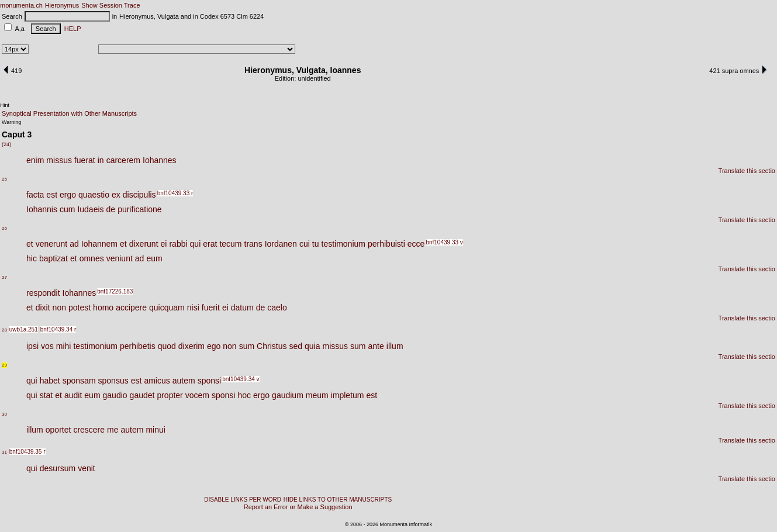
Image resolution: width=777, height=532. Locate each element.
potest (80, 308)
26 (4, 228)
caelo (277, 308)
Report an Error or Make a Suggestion (298, 507)
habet (50, 381)
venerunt (51, 244)
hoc (244, 395)
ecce (416, 244)
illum (395, 346)
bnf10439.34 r (58, 329)
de (111, 209)
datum (242, 308)
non (59, 308)
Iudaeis (90, 209)
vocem (197, 395)
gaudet (142, 395)
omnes (92, 258)
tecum (230, 244)
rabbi (178, 244)
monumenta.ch (21, 5)
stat (46, 395)
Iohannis (42, 209)
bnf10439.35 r (27, 452)
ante (376, 346)
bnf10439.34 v (241, 379)
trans (253, 244)
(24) (6, 144)
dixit (43, 308)
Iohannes (160, 160)
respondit (43, 293)
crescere (89, 430)
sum (247, 346)
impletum (348, 395)
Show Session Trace (110, 5)
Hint (5, 105)
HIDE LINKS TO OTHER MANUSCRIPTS (338, 500)
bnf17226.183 (115, 291)
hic (32, 258)
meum (317, 395)
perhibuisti (386, 244)
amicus (157, 381)
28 (4, 330)
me (113, 430)
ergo (68, 195)
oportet (58, 430)
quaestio (94, 195)
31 (4, 452)
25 (4, 179)
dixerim (191, 346)
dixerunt (144, 244)
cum (67, 209)
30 (4, 414)
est (52, 195)
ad (74, 244)
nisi (193, 308)
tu (316, 244)
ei (164, 244)
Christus (272, 346)
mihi (64, 346)
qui (196, 244)
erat (210, 244)
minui (155, 430)
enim (35, 160)
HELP (71, 29)
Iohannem (99, 244)
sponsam (79, 381)
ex (116, 195)
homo (103, 308)
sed (296, 346)
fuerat (85, 160)
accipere (131, 308)
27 (4, 277)
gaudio (115, 395)
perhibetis (138, 346)
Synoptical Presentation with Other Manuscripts (69, 113)
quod (167, 346)
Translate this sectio (747, 171)
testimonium (343, 244)
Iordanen (281, 244)
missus (59, 160)
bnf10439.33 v (444, 242)
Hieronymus (62, 5)
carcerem (123, 160)
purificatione (140, 209)
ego (214, 346)
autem (184, 381)
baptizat (53, 258)
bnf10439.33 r (175, 193)
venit (87, 468)
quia (312, 346)
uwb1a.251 (24, 329)
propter (170, 395)
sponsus (113, 381)
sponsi (209, 381)
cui (305, 244)
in (101, 160)
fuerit (211, 308)
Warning (11, 122)
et (30, 244)
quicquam (167, 308)
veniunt (120, 258)
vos (47, 346)
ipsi (32, 346)
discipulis (139, 195)
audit (73, 395)
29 (4, 365)
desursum (58, 468)
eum (154, 258)
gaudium (288, 395)
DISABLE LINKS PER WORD (243, 500)
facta (35, 195)
